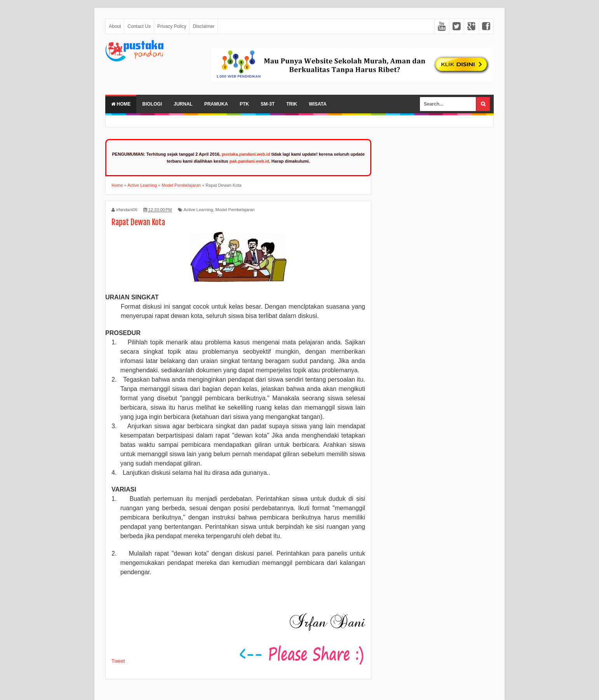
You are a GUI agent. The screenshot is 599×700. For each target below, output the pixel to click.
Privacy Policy (172, 26)
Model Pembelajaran (235, 210)
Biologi (152, 104)
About (115, 26)
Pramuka (216, 104)
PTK (244, 104)
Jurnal (183, 104)
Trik (292, 104)
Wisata (318, 104)
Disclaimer (204, 26)
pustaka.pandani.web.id (246, 154)
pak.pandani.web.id (249, 161)
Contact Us (139, 26)
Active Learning (199, 210)
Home (121, 104)
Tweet (118, 661)
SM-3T (268, 104)
